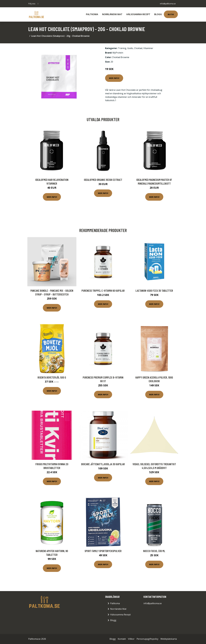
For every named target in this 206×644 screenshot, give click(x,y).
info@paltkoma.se (168, 4)
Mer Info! (114, 78)
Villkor (131, 639)
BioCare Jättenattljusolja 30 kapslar (103, 464)
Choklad (138, 48)
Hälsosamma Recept (138, 14)
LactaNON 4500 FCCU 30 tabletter (154, 291)
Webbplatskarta (169, 639)
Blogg (158, 14)
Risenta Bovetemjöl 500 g (52, 377)
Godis (130, 48)
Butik (171, 14)
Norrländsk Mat (112, 14)
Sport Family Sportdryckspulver (103, 551)
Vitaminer (148, 48)
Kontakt (122, 639)
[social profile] (38, 4)
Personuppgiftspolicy (147, 639)
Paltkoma (92, 14)
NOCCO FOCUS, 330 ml (154, 551)
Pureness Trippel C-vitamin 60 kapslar (103, 291)
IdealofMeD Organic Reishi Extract (103, 180)
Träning (122, 48)
